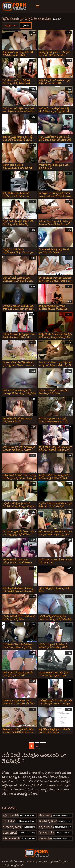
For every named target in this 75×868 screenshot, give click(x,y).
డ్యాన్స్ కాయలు (11, 25)
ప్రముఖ (26, 25)
